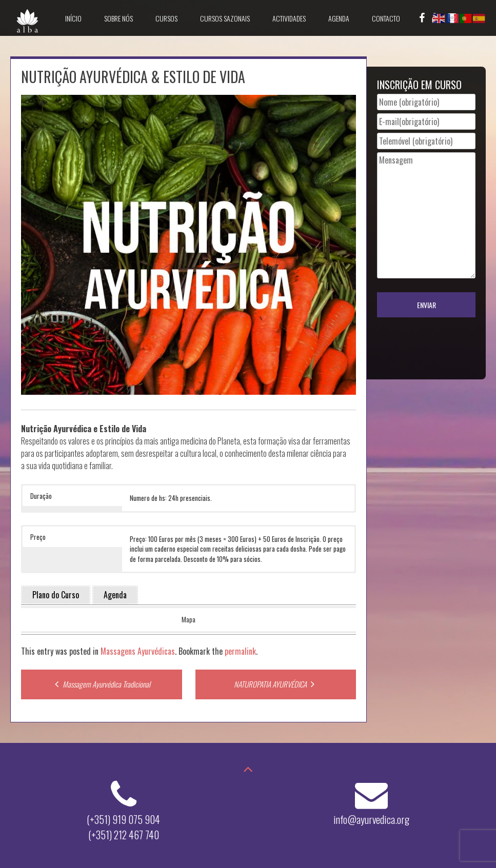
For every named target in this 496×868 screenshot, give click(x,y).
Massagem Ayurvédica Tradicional (101, 684)
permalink (240, 651)
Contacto (386, 18)
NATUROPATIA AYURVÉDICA (275, 684)
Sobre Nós (118, 18)
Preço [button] (38, 537)
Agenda (339, 18)
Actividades (289, 18)
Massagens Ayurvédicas (138, 651)
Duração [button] (41, 496)
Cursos (166, 18)
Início (73, 18)
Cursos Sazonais (225, 18)
